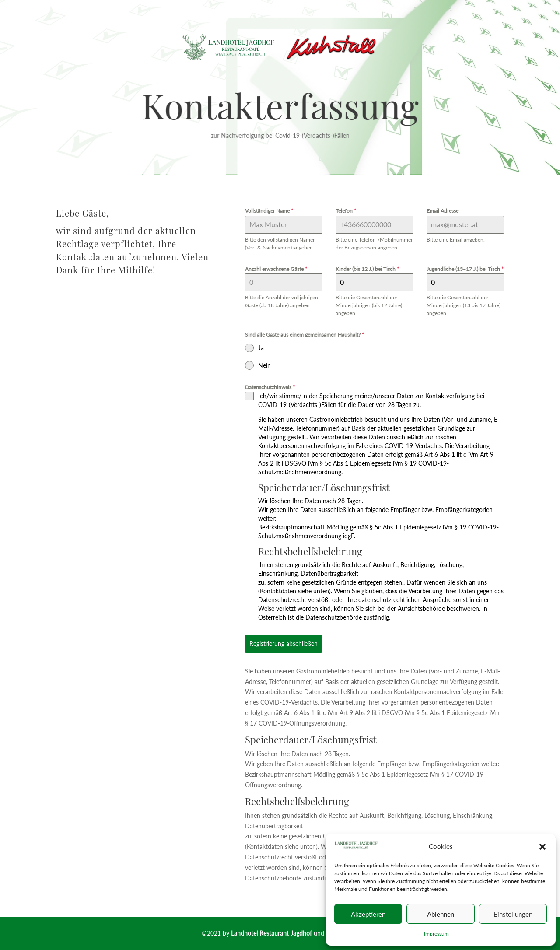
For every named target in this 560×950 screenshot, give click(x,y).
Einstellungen (513, 914)
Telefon (346, 211)
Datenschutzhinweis (270, 387)
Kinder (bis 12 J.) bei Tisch (367, 269)
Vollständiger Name (269, 211)
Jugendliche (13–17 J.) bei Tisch (465, 269)
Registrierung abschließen (283, 643)
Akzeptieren (368, 914)
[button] (542, 847)
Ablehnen (441, 914)
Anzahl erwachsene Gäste (276, 269)
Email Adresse (443, 211)
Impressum (436, 934)
